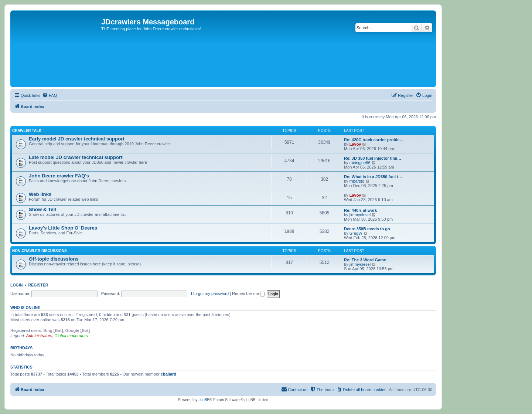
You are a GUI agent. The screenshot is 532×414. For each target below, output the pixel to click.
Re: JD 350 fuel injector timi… (373, 158)
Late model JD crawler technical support (76, 157)
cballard (168, 374)
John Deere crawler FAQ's (59, 176)
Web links (40, 194)
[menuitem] (50, 95)
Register (38, 285)
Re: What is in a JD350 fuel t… (373, 177)
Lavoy (355, 144)
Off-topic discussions (54, 259)
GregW (356, 233)
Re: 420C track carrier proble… (374, 140)
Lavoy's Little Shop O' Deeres (63, 228)
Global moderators (71, 336)
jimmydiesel (360, 215)
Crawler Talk (27, 131)
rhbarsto (357, 181)
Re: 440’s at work (360, 210)
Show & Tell (42, 209)
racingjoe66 (360, 163)
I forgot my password (210, 293)
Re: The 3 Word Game (365, 260)
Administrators (39, 336)
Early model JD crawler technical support (77, 139)
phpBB (204, 400)
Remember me (248, 293)
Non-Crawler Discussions (40, 251)
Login (16, 285)
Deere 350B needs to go (367, 229)
